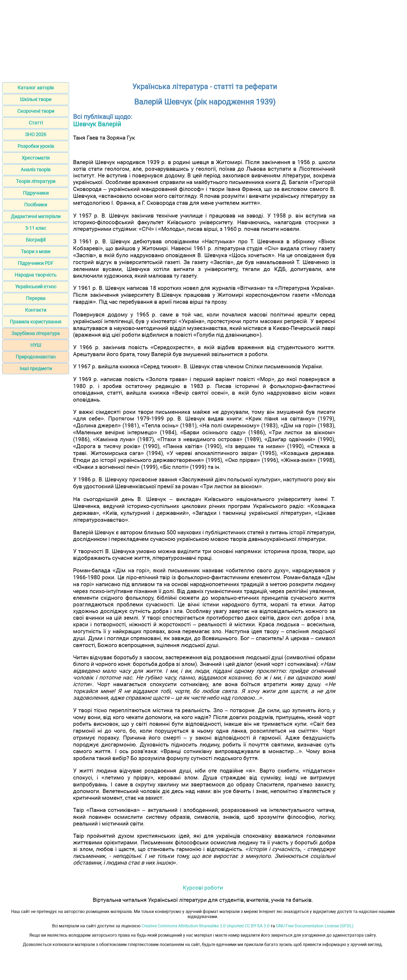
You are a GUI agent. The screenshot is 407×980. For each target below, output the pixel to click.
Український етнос (36, 287)
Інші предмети (36, 368)
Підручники (36, 193)
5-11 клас (36, 228)
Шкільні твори (36, 99)
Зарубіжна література (36, 333)
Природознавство (36, 357)
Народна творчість (36, 275)
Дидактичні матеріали (36, 216)
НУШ (36, 345)
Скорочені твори (36, 111)
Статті (36, 123)
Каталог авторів (36, 88)
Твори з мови (36, 251)
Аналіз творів (36, 170)
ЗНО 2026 (36, 134)
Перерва (36, 298)
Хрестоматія (36, 158)
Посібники (36, 205)
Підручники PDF (36, 263)
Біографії (36, 240)
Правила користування (36, 322)
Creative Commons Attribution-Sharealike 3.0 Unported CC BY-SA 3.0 (205, 926)
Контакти (36, 310)
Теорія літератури (36, 181)
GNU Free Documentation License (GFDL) (315, 926)
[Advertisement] (204, 39)
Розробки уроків (36, 146)
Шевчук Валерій (97, 124)
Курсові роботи (203, 888)
